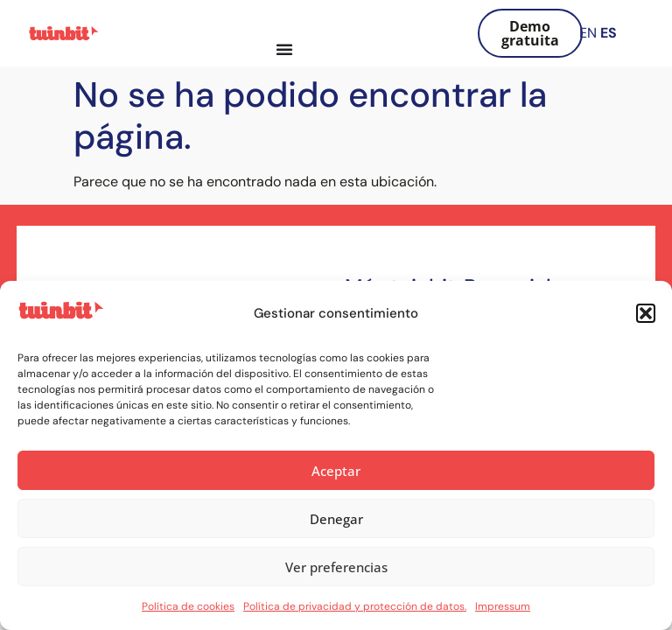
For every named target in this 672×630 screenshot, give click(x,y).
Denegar (336, 519)
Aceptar (336, 471)
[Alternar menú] (284, 49)
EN (588, 33)
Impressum (503, 606)
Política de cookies (188, 606)
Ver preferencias (336, 567)
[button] (646, 313)
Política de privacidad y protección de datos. (355, 606)
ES (609, 33)
